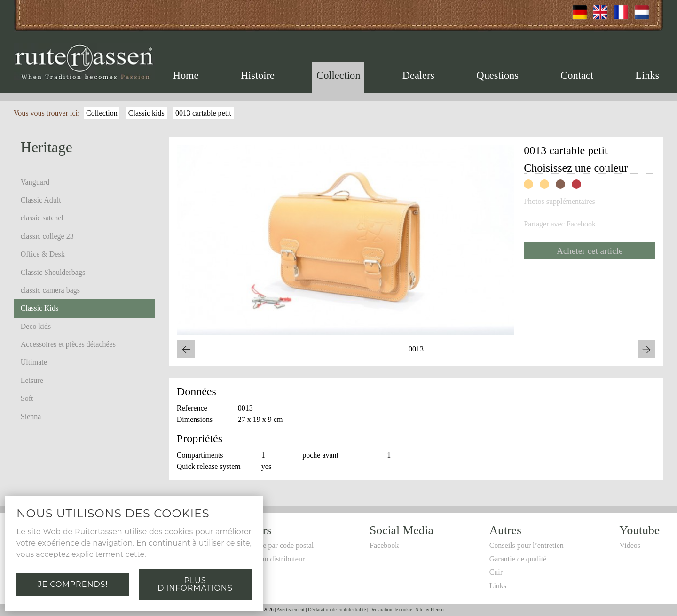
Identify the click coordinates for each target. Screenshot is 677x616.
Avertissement (290, 610)
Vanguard (35, 182)
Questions (497, 75)
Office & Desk (43, 254)
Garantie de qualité (518, 559)
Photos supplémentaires (559, 202)
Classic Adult (41, 200)
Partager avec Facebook (560, 224)
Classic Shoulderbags (53, 272)
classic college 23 (47, 236)
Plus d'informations (195, 584)
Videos (630, 545)
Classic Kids (39, 308)
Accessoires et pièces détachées (68, 344)
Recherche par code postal (274, 545)
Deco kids (36, 326)
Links (647, 75)
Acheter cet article (590, 251)
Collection (338, 75)
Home (186, 75)
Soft (27, 398)
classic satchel (42, 218)
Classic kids (146, 113)
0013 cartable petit (203, 113)
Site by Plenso (429, 610)
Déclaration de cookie (391, 610)
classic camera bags (50, 290)
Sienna (31, 417)
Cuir (496, 572)
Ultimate (34, 362)
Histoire (258, 75)
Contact (577, 75)
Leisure (32, 380)
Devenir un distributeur (270, 559)
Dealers (418, 75)
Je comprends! (73, 584)
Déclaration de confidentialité (337, 610)
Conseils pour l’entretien (527, 545)
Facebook (384, 545)
